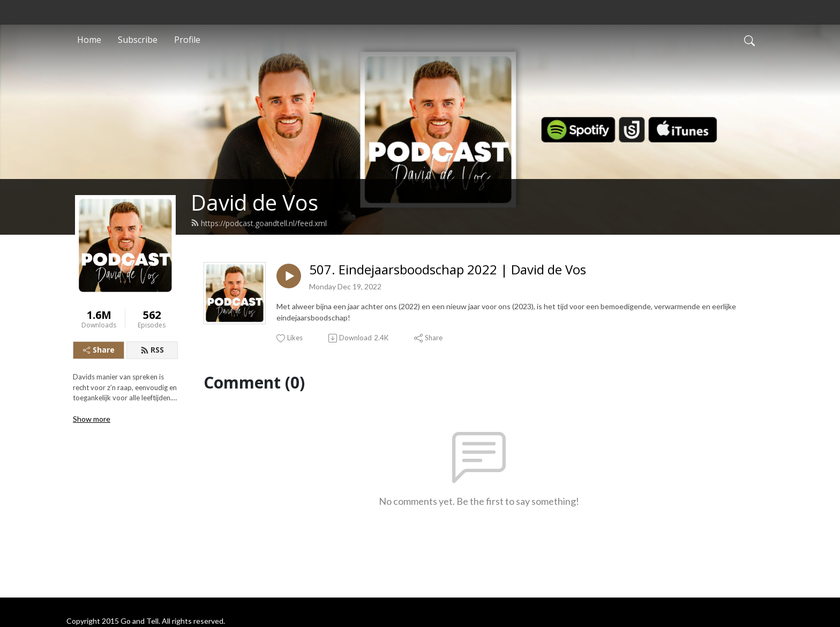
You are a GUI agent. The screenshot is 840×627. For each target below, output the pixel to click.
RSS (152, 350)
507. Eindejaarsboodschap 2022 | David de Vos (448, 270)
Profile (187, 40)
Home (89, 40)
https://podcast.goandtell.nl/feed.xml (259, 223)
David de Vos (254, 202)
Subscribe (138, 40)
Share (99, 350)
